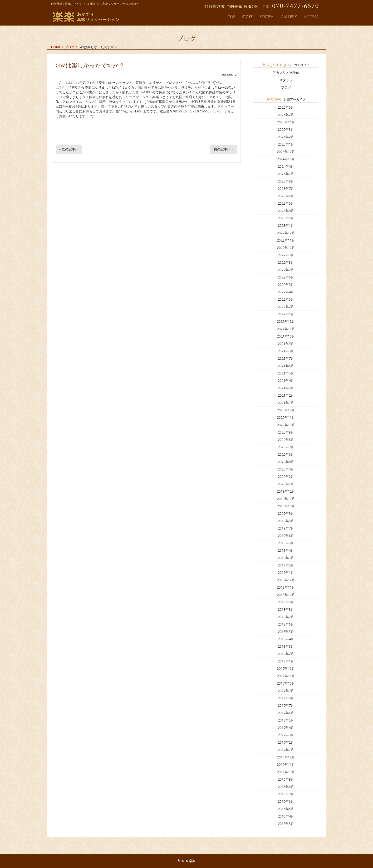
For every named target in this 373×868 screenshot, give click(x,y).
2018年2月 (286, 654)
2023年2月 (286, 218)
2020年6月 (286, 454)
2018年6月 (286, 624)
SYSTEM (267, 17)
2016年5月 (286, 809)
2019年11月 (286, 499)
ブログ (286, 87)
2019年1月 (286, 573)
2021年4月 (286, 381)
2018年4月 (286, 639)
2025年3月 (286, 129)
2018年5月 (286, 632)
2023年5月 (286, 203)
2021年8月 (286, 351)
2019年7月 (286, 528)
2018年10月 (286, 595)
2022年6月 (286, 277)
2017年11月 (286, 676)
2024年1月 (286, 174)
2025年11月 (286, 122)
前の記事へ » (223, 149)
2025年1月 (286, 144)
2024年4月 (286, 166)
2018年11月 (286, 587)
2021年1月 (286, 403)
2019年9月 (286, 513)
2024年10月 (286, 159)
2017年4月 (286, 728)
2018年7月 (286, 617)
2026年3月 (286, 107)
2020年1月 (286, 484)
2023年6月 (286, 196)
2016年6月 (286, 801)
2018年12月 (286, 580)
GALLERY (289, 17)
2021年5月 (286, 373)
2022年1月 (286, 314)
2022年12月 (286, 233)
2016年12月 (286, 757)
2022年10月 (286, 248)
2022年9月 (286, 255)
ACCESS (311, 17)
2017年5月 (286, 720)
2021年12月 (286, 321)
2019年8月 (286, 521)
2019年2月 (286, 565)
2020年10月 (286, 425)
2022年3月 (286, 299)
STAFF (247, 17)
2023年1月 (286, 225)
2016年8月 (286, 787)
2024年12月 (286, 152)
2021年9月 (286, 344)
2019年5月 (286, 543)
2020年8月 (286, 440)
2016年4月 (286, 816)
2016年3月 (286, 824)
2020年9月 (286, 432)
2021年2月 (286, 395)
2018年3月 (286, 646)
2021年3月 (286, 388)
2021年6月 (286, 366)
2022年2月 (286, 307)
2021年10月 (286, 336)
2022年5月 (286, 285)
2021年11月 (286, 329)
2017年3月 (286, 735)
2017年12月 (286, 669)
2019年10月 (286, 506)
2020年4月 (286, 462)
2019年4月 (286, 550)
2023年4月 (286, 211)
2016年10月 (286, 772)
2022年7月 (286, 270)
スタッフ (286, 80)
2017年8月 (286, 698)
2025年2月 (286, 137)
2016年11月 (286, 765)
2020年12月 (286, 410)
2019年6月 (286, 536)
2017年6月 (286, 713)
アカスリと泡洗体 (286, 73)
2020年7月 (286, 447)
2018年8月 (286, 609)
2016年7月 (286, 794)
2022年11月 (286, 240)
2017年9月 (286, 691)
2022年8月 (286, 262)
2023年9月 (286, 181)
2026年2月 (286, 115)
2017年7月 (286, 705)
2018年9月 (286, 602)
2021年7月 (286, 358)
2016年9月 (286, 779)
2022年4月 (286, 292)
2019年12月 (286, 491)
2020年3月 (286, 469)
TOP (231, 17)
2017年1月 (286, 750)
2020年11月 (286, 417)
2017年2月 (286, 742)
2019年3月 (286, 558)
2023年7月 (286, 189)
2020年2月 (286, 477)
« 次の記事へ (69, 149)
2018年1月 (286, 661)
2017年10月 (286, 683)
